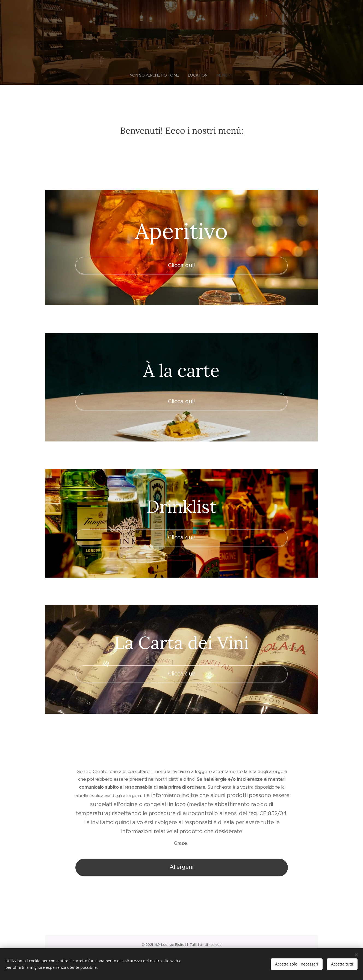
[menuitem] (172, 75)
